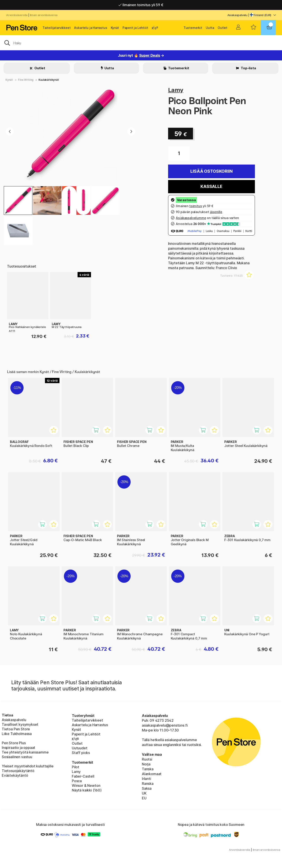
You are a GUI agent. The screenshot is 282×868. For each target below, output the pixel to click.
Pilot (76, 767)
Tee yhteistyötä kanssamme (25, 752)
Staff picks (81, 753)
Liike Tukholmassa (17, 734)
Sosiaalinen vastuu (17, 757)
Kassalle (211, 187)
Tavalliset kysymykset (20, 724)
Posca (77, 781)
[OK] (141, 43)
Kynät (115, 28)
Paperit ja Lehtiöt (135, 28)
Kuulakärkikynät (49, 80)
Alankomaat (152, 774)
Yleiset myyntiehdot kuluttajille (28, 766)
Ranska (148, 784)
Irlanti (147, 779)
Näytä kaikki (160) (87, 790)
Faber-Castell (83, 776)
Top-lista (248, 68)
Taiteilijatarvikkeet (57, 28)
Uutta (210, 28)
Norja (146, 764)
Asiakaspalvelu (237, 15)
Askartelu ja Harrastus (91, 28)
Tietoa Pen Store (16, 729)
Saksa (147, 788)
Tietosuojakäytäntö (18, 771)
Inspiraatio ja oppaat (19, 748)
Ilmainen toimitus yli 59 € (141, 5)
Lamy (176, 90)
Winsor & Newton (86, 786)
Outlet (223, 28)
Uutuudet (80, 748)
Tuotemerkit (193, 28)
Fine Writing (26, 80)
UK (144, 793)
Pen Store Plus (14, 743)
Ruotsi (147, 759)
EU (144, 798)
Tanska (148, 769)
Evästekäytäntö (15, 775)
